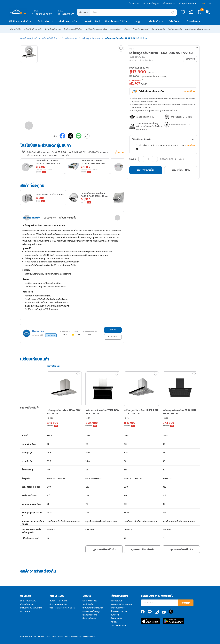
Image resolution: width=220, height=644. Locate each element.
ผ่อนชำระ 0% (181, 170)
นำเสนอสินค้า (116, 618)
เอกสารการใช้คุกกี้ (90, 615)
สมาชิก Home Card (58, 601)
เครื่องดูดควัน (71, 38)
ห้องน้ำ (127, 29)
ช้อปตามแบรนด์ (67, 21)
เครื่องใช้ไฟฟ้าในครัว (51, 38)
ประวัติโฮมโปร (116, 601)
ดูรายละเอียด (188, 91)
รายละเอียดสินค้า (31, 218)
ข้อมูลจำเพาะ (50, 218)
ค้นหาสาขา (169, 4)
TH (203, 4)
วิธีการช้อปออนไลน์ (28, 601)
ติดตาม (186, 603)
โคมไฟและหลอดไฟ (175, 29)
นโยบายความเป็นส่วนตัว (93, 608)
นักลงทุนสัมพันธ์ (118, 608)
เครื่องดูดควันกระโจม (91, 38)
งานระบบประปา (116, 29)
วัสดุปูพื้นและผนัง (158, 29)
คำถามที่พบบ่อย (27, 604)
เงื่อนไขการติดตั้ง (68, 218)
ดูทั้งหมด (119, 153)
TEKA (132, 49)
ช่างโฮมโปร (155, 21)
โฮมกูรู (137, 21)
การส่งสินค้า (88, 604)
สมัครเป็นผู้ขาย (151, 4)
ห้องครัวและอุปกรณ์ (141, 29)
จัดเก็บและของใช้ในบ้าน (73, 29)
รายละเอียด (190, 145)
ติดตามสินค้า (26, 611)
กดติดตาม (51, 335)
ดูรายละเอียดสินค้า (104, 549)
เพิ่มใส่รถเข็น (146, 170)
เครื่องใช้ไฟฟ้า (15, 29)
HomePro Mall (92, 21)
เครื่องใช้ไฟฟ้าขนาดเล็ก (33, 29)
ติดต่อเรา (114, 622)
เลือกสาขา (66, 14)
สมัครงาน (115, 615)
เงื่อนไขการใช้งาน (90, 601)
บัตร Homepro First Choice (62, 608)
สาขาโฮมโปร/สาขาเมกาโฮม (122, 604)
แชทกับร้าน (113, 337)
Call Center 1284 (119, 625)
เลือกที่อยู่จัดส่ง (42, 14)
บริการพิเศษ (192, 21)
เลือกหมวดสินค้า (20, 21)
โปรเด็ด (173, 21)
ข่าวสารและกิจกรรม (119, 611)
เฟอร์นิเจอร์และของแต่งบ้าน (96, 29)
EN (210, 4)
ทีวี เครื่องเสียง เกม (53, 29)
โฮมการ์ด (134, 4)
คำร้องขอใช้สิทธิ (89, 618)
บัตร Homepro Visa (58, 604)
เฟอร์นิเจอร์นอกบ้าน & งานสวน (198, 29)
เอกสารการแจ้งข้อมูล (91, 611)
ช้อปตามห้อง (44, 21)
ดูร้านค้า (113, 330)
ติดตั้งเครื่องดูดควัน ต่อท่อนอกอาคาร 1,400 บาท (158, 147)
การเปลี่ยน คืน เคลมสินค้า (31, 608)
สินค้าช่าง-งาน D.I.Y (115, 21)
